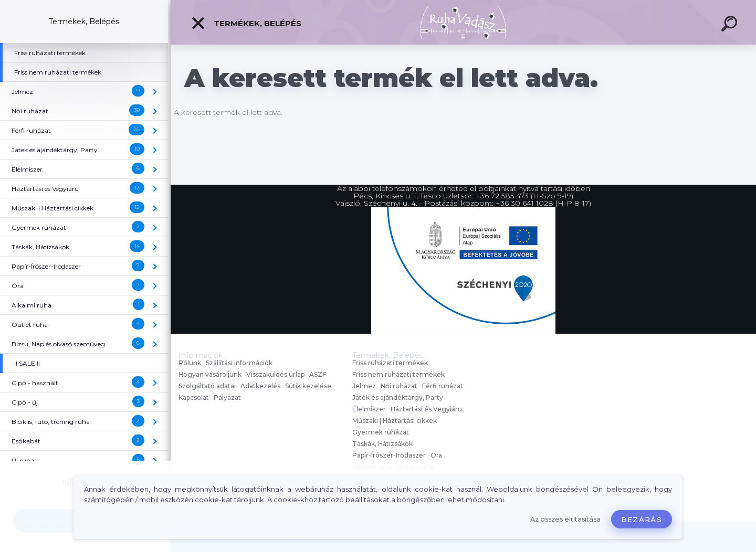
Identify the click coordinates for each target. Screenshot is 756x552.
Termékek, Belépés (246, 23)
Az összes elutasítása (565, 519)
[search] (731, 25)
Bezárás (642, 519)
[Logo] (463, 22)
